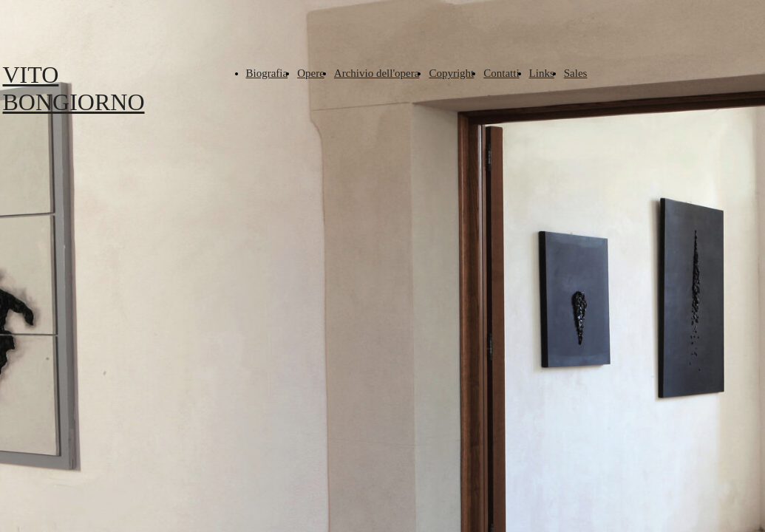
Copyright (451, 73)
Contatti (501, 73)
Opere (311, 73)
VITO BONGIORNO (74, 88)
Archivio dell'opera (377, 73)
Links (542, 73)
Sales (576, 73)
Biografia (267, 73)
